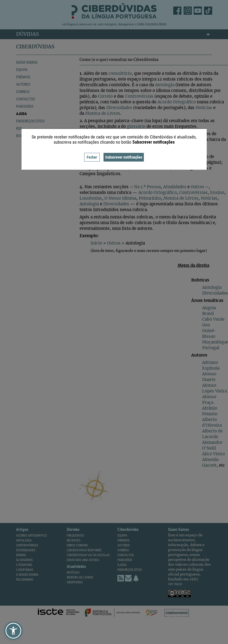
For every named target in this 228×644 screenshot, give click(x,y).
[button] (13, 631)
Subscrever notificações (124, 157)
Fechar (92, 157)
